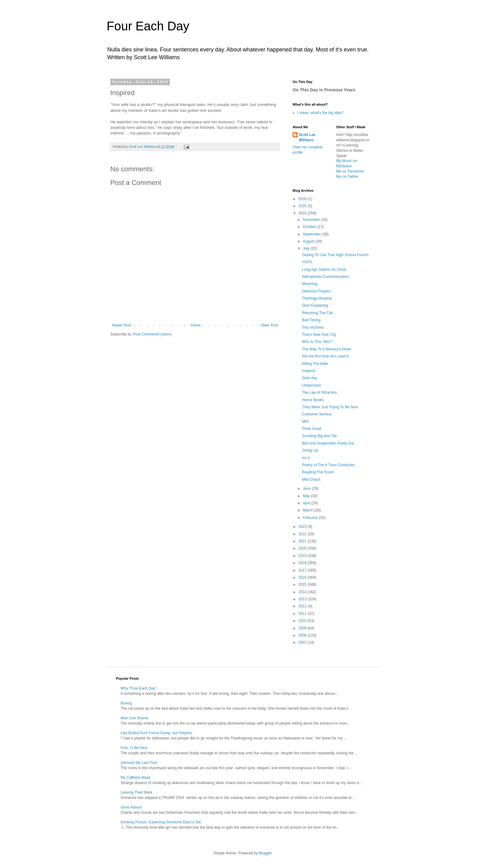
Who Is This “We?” (317, 342)
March (309, 510)
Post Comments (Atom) (152, 334)
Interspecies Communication (325, 277)
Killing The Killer (315, 364)
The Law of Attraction (319, 392)
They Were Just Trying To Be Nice (330, 407)
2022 (303, 534)
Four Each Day (148, 26)
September (312, 234)
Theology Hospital (317, 298)
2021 (303, 541)
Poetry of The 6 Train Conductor (328, 465)
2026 (303, 199)
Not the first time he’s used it (325, 356)
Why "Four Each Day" (139, 688)
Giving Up (310, 450)
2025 (303, 206)
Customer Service (317, 414)
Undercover (311, 385)
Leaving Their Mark (137, 792)
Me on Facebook (350, 171)
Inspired (309, 371)
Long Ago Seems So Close (324, 270)
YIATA (307, 262)
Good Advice (131, 807)
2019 (303, 556)
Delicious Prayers (316, 291)
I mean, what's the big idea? (320, 113)
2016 (303, 577)
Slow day (309, 378)
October (310, 227)
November (312, 220)
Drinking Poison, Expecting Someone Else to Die (161, 822)
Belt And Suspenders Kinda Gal (328, 443)
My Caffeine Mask (135, 778)
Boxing (126, 703)
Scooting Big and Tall (319, 436)
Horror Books (313, 400)
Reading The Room (318, 472)
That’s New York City (319, 335)
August (309, 241)
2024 (303, 213)
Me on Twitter (347, 177)
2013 (303, 599)
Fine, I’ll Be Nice (134, 748)
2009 (303, 628)
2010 (303, 621)
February (311, 518)
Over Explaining (315, 305)
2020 (303, 548)
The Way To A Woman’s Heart (327, 349)
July (307, 248)
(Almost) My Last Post (139, 763)
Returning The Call (317, 313)
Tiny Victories (313, 327)
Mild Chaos (311, 480)
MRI (305, 422)
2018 (303, 563)
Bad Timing (311, 320)
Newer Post (122, 325)
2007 (303, 642)
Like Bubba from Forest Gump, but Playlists (156, 733)
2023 (303, 527)
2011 (303, 614)
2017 (303, 570)
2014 (303, 592)
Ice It (306, 458)
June (307, 489)
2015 (303, 585)
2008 (303, 635)
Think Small (312, 429)
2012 (303, 606)
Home (196, 325)
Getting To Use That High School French (335, 255)
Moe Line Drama (134, 718)
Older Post (269, 325)
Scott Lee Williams (307, 137)
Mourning (310, 284)
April (307, 503)
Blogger (265, 853)
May (307, 496)
